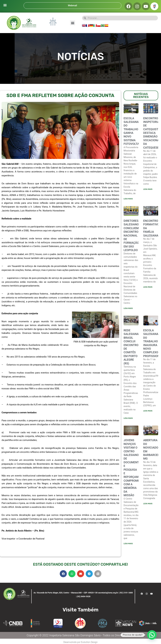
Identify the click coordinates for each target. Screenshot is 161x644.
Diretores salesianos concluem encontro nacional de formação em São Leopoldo (132, 236)
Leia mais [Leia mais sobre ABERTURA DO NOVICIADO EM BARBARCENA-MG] (148, 504)
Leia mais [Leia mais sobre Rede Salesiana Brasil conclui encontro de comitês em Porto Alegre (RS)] (128, 418)
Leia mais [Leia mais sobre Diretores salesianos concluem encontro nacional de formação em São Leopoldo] (128, 308)
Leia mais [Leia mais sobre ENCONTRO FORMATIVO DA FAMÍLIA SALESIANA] (148, 287)
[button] (5, 5)
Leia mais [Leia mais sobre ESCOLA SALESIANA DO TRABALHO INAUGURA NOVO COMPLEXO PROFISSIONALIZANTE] (148, 411)
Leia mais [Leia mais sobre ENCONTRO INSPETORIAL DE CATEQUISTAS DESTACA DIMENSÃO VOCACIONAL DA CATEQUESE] (148, 189)
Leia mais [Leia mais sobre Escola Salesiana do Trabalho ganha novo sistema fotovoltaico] (128, 199)
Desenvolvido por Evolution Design (80, 642)
